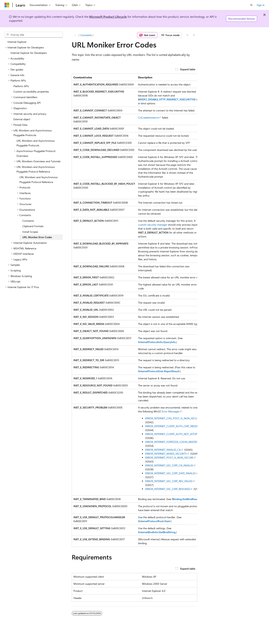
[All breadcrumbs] (75, 35)
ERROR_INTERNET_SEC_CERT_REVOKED (168, 489)
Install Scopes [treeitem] (30, 232)
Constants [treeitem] (28, 221)
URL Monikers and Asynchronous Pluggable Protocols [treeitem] (36, 143)
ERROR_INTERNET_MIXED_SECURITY (166, 454)
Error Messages (171, 411)
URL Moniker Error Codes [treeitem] (37, 237)
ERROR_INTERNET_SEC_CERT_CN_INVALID (169, 465)
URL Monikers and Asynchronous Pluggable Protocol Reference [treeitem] (39, 180)
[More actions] (194, 35)
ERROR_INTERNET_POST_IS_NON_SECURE (169, 458)
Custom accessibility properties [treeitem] (31, 92)
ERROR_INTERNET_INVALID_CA (163, 450)
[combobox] (34, 35)
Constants (86, 35)
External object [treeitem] (22, 119)
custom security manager (153, 225)
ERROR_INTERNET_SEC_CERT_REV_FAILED (169, 481)
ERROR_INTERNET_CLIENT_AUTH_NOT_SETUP (171, 434)
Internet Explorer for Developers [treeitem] (29, 53)
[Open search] (251, 5)
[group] (134, 310)
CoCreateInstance (148, 117)
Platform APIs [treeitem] (21, 86)
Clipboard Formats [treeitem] (33, 226)
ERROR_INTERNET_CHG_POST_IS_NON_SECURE (173, 418)
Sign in (261, 5)
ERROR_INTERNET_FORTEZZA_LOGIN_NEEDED (172, 442)
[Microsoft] (7, 5)
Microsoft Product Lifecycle (108, 17)
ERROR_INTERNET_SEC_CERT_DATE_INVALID (170, 473)
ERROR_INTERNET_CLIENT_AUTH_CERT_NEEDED (173, 426)
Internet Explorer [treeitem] (17, 42)
